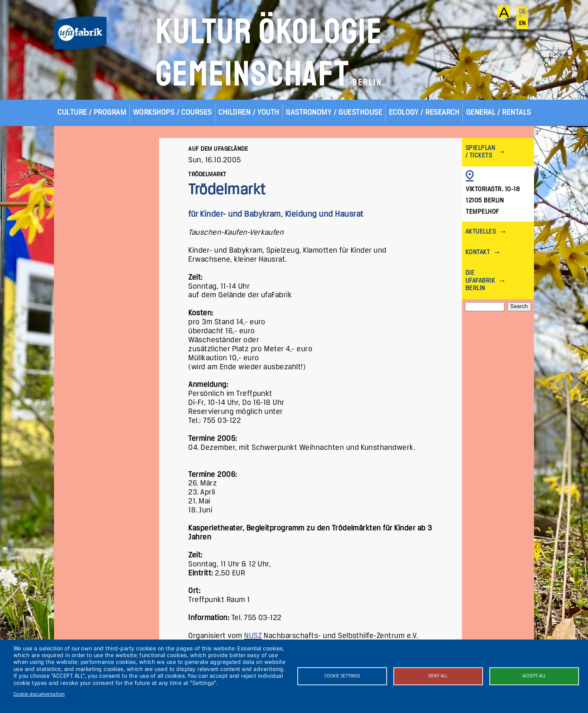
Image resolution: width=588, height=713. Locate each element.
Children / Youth (249, 113)
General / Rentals (499, 113)
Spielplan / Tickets (480, 152)
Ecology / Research (424, 113)
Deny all (438, 676)
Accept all (534, 676)
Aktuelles (481, 232)
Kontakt (478, 252)
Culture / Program (92, 113)
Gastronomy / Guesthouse (334, 113)
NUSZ (253, 636)
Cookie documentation (39, 694)
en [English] (522, 24)
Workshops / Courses (172, 113)
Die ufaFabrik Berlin (480, 281)
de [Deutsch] (522, 12)
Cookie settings (342, 676)
